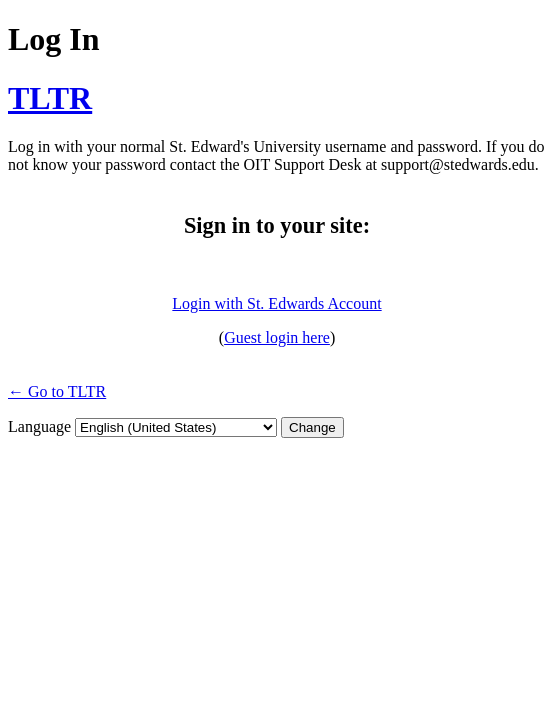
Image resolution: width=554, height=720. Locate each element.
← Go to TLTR (57, 391)
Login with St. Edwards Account (276, 303)
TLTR (50, 98)
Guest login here (277, 337)
